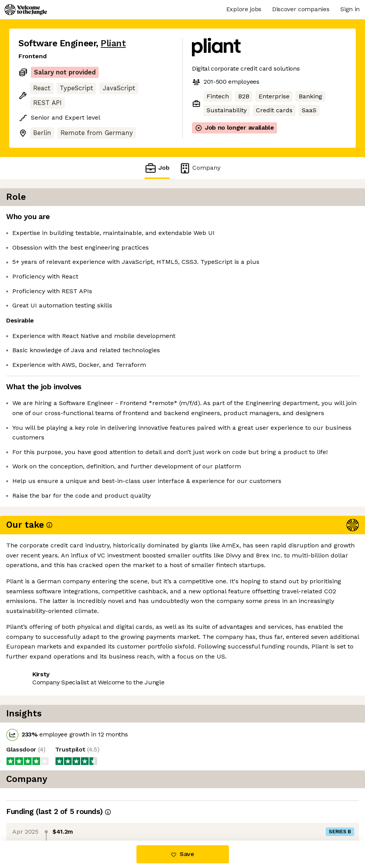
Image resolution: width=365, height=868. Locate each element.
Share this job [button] (40, 634)
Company (200, 168)
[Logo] (26, 10)
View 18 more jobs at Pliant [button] (113, 634)
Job (157, 168)
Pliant (113, 43)
